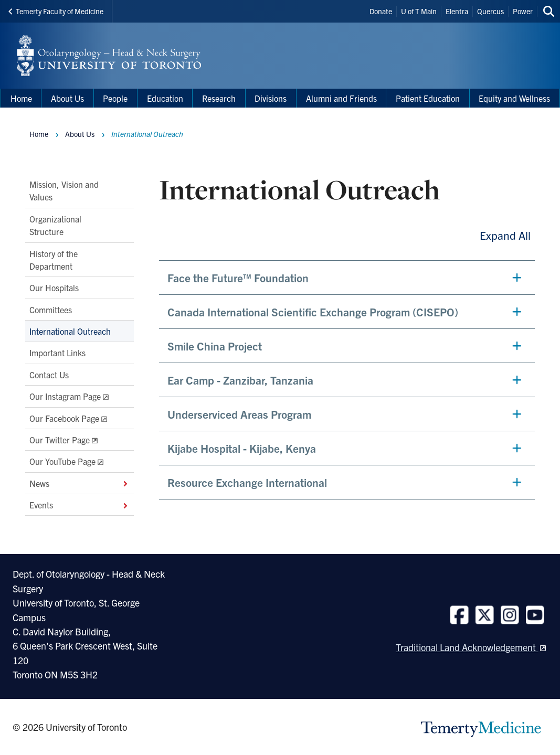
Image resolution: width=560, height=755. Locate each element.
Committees (51, 309)
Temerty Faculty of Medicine (56, 11)
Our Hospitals (54, 288)
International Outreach (70, 331)
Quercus (490, 11)
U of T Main (419, 11)
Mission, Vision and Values (64, 190)
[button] (347, 278)
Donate (381, 11)
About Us (80, 134)
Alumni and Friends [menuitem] (341, 98)
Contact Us (49, 374)
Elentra (457, 11)
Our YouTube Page (62, 461)
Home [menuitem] (21, 98)
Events (80, 505)
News (80, 483)
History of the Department (54, 259)
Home (39, 134)
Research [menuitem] (219, 98)
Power (523, 11)
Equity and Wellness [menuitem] (514, 98)
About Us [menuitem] (67, 98)
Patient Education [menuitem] (428, 98)
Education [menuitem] (165, 98)
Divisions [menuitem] (271, 98)
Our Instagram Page (65, 396)
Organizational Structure (55, 225)
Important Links (57, 353)
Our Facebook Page (64, 418)
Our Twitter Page (60, 439)
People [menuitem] (115, 98)
